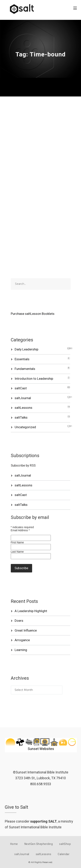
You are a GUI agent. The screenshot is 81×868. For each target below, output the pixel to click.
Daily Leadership (26, 349)
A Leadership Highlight (31, 611)
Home (14, 844)
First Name (17, 542)
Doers (19, 621)
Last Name (17, 552)
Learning (21, 650)
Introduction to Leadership (34, 379)
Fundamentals (25, 369)
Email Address (20, 530)
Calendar (64, 854)
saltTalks (21, 417)
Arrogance (22, 640)
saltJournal (23, 398)
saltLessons (23, 408)
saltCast (21, 388)
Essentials (22, 359)
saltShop (65, 844)
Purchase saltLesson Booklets (33, 314)
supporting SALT (43, 821)
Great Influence (26, 630)
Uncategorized (25, 427)
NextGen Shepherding (39, 844)
